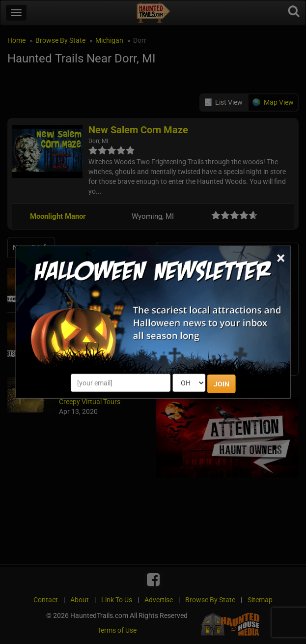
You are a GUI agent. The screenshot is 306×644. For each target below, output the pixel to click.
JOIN (222, 383)
